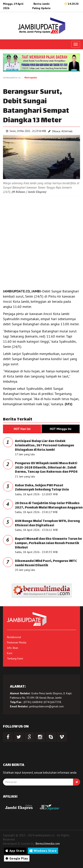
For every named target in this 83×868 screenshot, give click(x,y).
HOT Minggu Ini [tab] (61, 429)
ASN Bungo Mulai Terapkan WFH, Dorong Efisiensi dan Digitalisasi (47, 523)
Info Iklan (13, 648)
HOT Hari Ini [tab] (22, 429)
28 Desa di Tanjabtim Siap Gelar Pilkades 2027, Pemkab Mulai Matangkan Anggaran (49, 506)
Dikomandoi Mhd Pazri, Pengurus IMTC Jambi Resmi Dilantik (46, 563)
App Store (15, 851)
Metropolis (31, 77)
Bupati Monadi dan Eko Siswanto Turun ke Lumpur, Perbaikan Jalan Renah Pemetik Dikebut (48, 543)
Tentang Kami (15, 658)
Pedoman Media (17, 642)
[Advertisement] (41, 241)
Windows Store (43, 851)
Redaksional (14, 637)
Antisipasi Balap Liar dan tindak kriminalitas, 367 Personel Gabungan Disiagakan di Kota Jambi (44, 446)
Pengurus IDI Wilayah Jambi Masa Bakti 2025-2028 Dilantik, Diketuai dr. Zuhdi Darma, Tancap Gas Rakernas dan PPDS (46, 468)
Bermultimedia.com (48, 844)
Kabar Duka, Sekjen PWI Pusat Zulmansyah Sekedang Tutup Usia (42, 488)
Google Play (17, 858)
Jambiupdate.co (12, 77)
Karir (10, 653)
